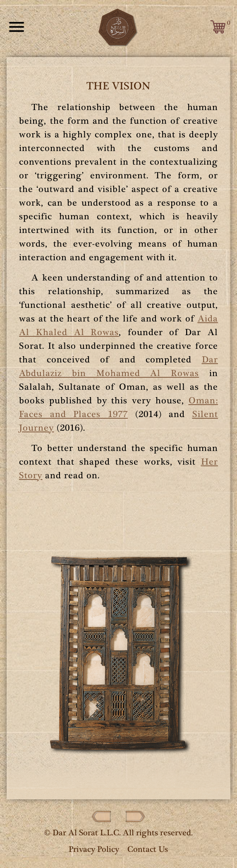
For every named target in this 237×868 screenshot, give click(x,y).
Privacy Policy (94, 849)
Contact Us (148, 849)
